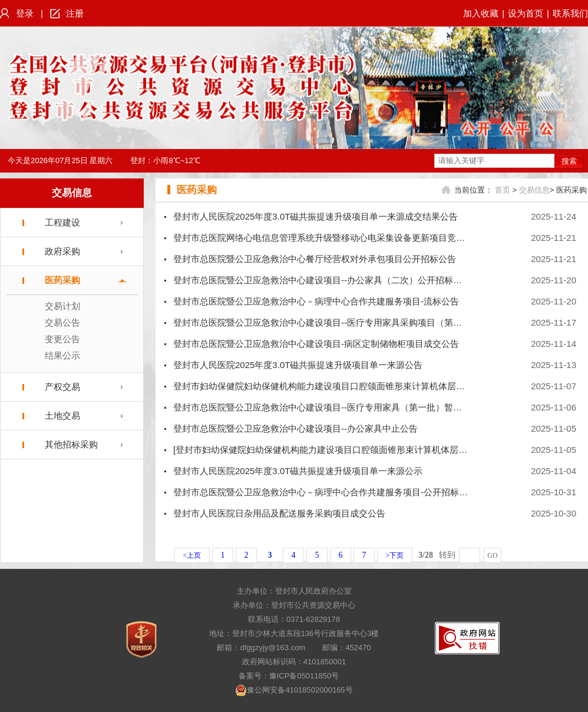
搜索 (569, 161)
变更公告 (62, 339)
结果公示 (62, 355)
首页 (503, 190)
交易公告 (62, 322)
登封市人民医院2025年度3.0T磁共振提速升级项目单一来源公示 (298, 471)
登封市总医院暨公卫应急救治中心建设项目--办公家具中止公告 (295, 428)
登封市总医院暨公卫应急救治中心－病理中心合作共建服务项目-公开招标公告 (325, 492)
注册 (75, 13)
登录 (25, 13)
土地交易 (62, 415)
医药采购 (62, 280)
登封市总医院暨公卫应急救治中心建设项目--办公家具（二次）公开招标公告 (322, 280)
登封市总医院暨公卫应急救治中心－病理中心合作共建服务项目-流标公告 (316, 301)
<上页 (192, 555)
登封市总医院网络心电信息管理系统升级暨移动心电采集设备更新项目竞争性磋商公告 (341, 238)
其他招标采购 (71, 444)
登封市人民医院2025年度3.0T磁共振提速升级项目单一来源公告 (298, 365)
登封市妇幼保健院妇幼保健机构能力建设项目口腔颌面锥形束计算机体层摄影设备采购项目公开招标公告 (376, 386)
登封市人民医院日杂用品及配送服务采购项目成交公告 (279, 513)
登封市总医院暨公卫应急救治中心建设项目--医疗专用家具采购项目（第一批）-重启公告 (346, 322)
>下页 (395, 555)
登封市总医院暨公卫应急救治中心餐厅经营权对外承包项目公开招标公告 (315, 259)
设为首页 (526, 13)
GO (492, 555)
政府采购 (62, 251)
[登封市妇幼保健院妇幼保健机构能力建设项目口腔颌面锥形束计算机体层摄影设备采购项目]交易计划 (370, 450)
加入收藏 (481, 13)
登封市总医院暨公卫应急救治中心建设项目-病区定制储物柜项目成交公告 (316, 344)
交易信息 (72, 193)
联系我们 (570, 13)
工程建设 (62, 222)
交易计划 (62, 306)
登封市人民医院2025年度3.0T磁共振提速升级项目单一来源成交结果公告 (316, 216)
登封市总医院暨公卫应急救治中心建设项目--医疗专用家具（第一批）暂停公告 (326, 407)
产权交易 (62, 387)
